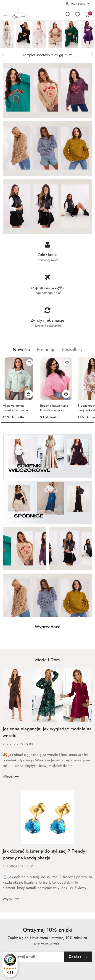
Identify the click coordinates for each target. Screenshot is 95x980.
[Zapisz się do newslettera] (33, 957)
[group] (47, 34)
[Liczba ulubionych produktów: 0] (77, 14)
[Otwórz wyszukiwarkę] (68, 14)
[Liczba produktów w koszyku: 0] (87, 14)
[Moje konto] (77, 4)
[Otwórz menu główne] (5, 14)
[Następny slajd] (92, 55)
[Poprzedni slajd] (3, 55)
